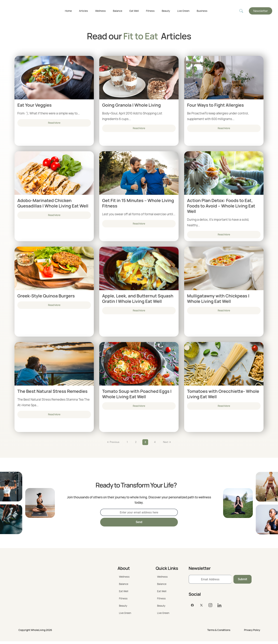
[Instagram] (210, 608)
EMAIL (104, 508)
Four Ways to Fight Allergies (215, 105)
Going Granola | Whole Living (131, 105)
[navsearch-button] (241, 11)
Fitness (150, 11)
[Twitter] (201, 608)
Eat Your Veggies (35, 105)
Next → (169, 445)
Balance (118, 11)
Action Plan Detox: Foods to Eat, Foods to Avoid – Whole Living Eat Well (221, 206)
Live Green (183, 11)
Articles (83, 11)
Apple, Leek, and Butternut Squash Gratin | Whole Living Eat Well (138, 299)
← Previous (112, 445)
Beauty (166, 11)
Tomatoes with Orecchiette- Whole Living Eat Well (223, 395)
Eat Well (134, 11)
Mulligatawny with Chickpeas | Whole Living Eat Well (218, 299)
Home (68, 11)
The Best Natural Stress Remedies (52, 393)
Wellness (100, 11)
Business (202, 11)
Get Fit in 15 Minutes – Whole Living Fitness (138, 203)
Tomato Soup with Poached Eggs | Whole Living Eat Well (137, 395)
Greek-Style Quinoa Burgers (46, 297)
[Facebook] (192, 608)
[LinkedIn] (220, 608)
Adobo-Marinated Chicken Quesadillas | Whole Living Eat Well (53, 203)
